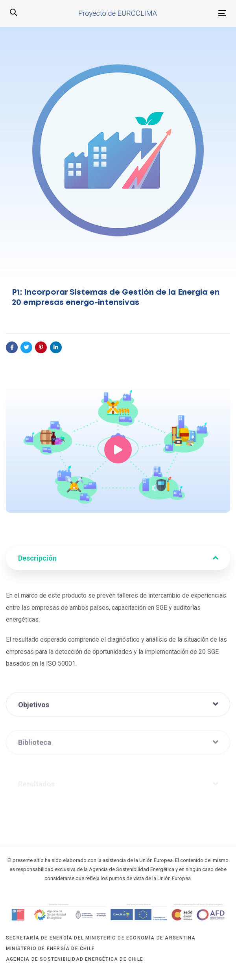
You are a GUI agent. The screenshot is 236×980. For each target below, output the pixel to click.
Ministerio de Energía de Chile (50, 949)
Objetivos (118, 711)
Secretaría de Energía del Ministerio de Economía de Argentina (101, 938)
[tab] (118, 561)
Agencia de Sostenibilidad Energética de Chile (75, 959)
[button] (13, 13)
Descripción (118, 562)
